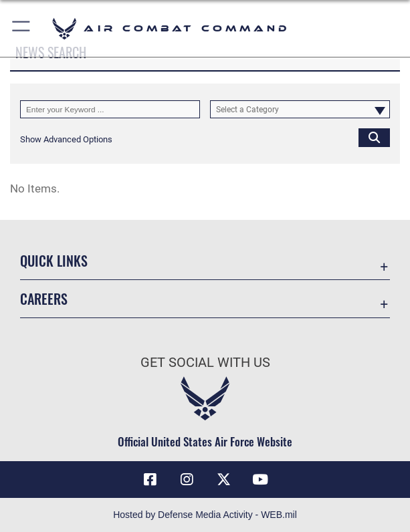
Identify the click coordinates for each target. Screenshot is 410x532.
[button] (22, 28)
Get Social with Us (205, 362)
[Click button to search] (374, 137)
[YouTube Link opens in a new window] (260, 480)
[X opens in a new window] (223, 480)
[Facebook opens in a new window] (150, 480)
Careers (44, 299)
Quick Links (54, 261)
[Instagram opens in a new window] (187, 480)
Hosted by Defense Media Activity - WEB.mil (205, 515)
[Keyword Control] (110, 109)
